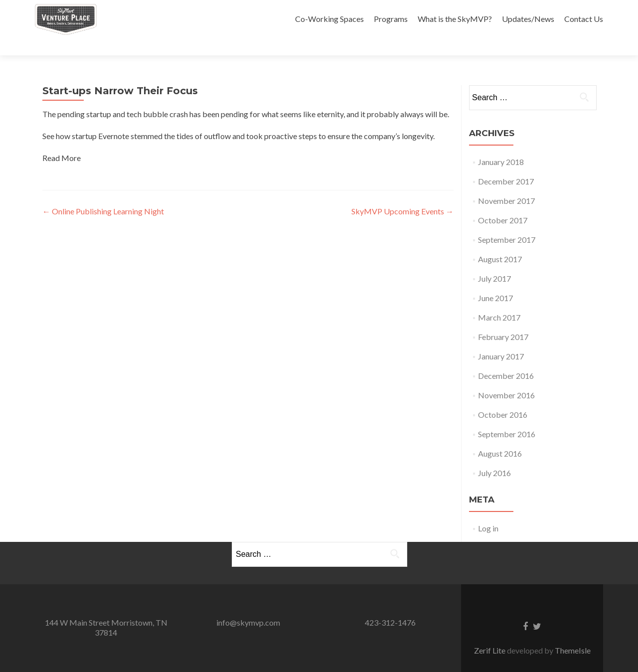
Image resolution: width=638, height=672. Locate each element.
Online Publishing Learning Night (103, 194)
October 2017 (503, 203)
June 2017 (495, 280)
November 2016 (506, 378)
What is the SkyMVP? (455, 19)
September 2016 (507, 417)
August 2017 (500, 242)
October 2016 (503, 397)
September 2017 (507, 222)
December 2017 (506, 164)
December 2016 (506, 358)
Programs (391, 19)
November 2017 (506, 183)
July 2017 (494, 261)
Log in (488, 511)
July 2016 (494, 455)
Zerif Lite (490, 633)
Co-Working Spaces (329, 19)
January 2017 (501, 339)
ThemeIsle (573, 633)
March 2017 (499, 300)
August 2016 (500, 436)
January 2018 (501, 144)
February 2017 (503, 319)
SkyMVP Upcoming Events (402, 194)
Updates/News (528, 19)
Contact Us (584, 19)
